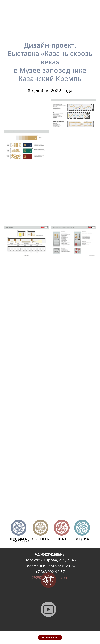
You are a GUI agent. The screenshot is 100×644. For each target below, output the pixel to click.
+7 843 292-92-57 (50, 572)
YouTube (50, 554)
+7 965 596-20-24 (61, 566)
